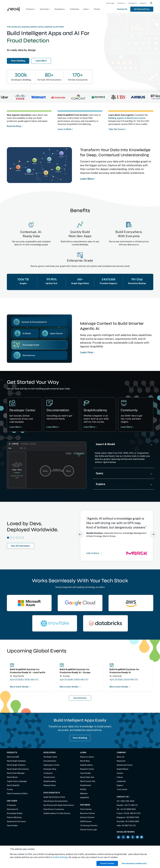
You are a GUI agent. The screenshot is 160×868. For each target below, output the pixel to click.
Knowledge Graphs (15, 813)
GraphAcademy (50, 781)
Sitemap (30, 853)
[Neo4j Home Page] (13, 9)
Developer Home (50, 757)
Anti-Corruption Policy (16, 856)
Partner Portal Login (89, 830)
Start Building (19, 61)
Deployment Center (51, 765)
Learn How (87, 352)
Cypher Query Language (17, 781)
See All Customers (20, 546)
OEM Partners (86, 821)
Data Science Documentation (56, 801)
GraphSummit (86, 785)
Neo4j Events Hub (88, 781)
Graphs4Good (122, 769)
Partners (121, 3)
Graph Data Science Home (54, 797)
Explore (101, 484)
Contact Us (122, 9)
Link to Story (94, 553)
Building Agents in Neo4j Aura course (127, 118)
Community (48, 773)
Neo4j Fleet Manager (16, 773)
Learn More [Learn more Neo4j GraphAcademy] (90, 427)
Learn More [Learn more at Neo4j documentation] (52, 427)
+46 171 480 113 (131, 805)
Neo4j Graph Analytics (16, 765)
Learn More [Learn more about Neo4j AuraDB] (41, 61)
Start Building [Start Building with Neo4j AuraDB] (80, 738)
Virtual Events (49, 777)
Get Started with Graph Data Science (59, 805)
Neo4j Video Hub (87, 777)
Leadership (121, 781)
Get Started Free (142, 9)
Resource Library (87, 757)
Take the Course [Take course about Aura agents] (117, 129)
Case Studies (12, 826)
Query (100, 473)
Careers (120, 773)
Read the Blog (14, 126)
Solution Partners (87, 817)
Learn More (127, 428)
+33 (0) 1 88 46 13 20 (132, 813)
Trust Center (122, 789)
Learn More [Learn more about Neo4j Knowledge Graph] (87, 179)
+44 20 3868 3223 (128, 809)
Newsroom (121, 761)
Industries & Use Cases (16, 821)
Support (143, 3)
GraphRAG (84, 798)
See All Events (80, 698)
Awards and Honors (125, 765)
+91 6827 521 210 (129, 826)
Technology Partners (89, 826)
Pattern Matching (14, 817)
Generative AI (12, 809)
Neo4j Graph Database (16, 761)
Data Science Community (54, 809)
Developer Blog (50, 769)
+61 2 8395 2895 (132, 821)
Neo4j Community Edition (17, 793)
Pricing (97, 9)
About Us (120, 757)
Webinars (84, 793)
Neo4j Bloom (12, 777)
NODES (83, 789)
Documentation (50, 761)
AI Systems (74, 9)
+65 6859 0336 (132, 817)
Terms (9, 853)
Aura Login (110, 3)
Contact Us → (124, 797)
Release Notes (50, 785)
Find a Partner (86, 809)
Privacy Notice (19, 853)
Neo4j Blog (85, 761)
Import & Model (105, 444)
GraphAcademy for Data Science (57, 813)
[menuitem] (110, 3)
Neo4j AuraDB (13, 757)
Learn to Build (64, 129)
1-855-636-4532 (127, 801)
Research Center (87, 769)
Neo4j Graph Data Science (18, 769)
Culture (120, 777)
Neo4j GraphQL (13, 785)
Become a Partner (87, 813)
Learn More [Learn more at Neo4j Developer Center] (15, 427)
